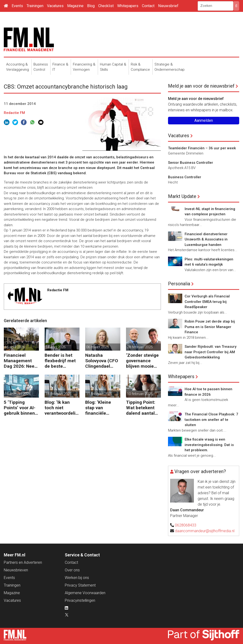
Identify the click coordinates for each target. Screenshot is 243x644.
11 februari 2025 (99, 394)
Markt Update (182, 196)
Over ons (72, 570)
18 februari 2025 (18, 394)
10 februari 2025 (140, 394)
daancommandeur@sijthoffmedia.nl (205, 531)
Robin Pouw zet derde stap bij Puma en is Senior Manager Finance (210, 327)
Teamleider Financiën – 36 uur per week (202, 148)
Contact (148, 6)
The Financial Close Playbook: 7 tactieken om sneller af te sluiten (211, 420)
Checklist (106, 6)
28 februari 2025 (140, 347)
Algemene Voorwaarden (85, 593)
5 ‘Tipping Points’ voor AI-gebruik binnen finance (20, 408)
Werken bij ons (77, 578)
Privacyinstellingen (80, 600)
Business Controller (185, 177)
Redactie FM (14, 113)
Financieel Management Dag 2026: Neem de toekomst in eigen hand (21, 361)
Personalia (179, 284)
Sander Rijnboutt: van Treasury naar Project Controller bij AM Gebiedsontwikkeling (210, 352)
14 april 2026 (56, 347)
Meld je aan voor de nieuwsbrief (201, 86)
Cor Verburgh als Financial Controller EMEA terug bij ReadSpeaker (207, 302)
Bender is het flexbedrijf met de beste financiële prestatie (60, 361)
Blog (91, 6)
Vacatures (55, 6)
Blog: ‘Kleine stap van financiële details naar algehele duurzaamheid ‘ (102, 408)
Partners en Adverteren (23, 562)
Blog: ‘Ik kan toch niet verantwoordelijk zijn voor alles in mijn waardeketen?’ (62, 408)
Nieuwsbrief (168, 6)
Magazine (75, 6)
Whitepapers (128, 6)
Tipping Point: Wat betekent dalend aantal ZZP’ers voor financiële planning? (141, 408)
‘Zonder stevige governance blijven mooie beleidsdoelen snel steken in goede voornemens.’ (142, 361)
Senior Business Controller (191, 163)
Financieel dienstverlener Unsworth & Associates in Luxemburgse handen (206, 239)
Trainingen (35, 6)
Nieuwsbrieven (16, 570)
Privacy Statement (80, 585)
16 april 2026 (15, 347)
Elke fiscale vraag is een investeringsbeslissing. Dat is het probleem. (209, 445)
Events (17, 6)
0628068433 (186, 525)
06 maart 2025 (97, 347)
